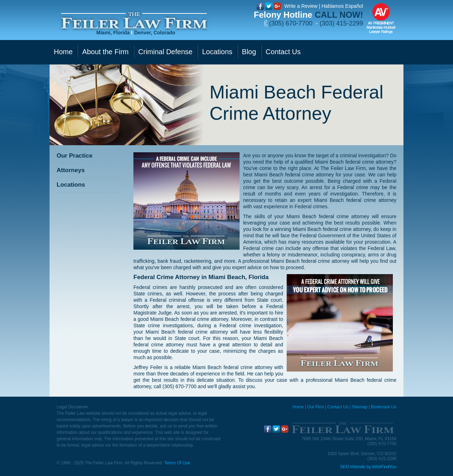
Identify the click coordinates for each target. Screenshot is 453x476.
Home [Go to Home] (63, 52)
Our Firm (316, 407)
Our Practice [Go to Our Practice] (74, 156)
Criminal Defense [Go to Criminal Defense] (165, 52)
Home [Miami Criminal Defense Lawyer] (298, 407)
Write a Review (301, 6)
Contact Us (338, 407)
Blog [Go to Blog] (249, 52)
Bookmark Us (384, 407)
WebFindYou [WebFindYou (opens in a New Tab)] (384, 467)
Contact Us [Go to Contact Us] (283, 52)
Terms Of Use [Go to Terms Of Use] (177, 463)
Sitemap (360, 407)
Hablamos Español (342, 6)
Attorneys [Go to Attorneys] (71, 170)
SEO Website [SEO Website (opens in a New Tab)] (352, 467)
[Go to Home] (134, 21)
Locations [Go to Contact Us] (217, 52)
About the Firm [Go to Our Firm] (105, 52)
